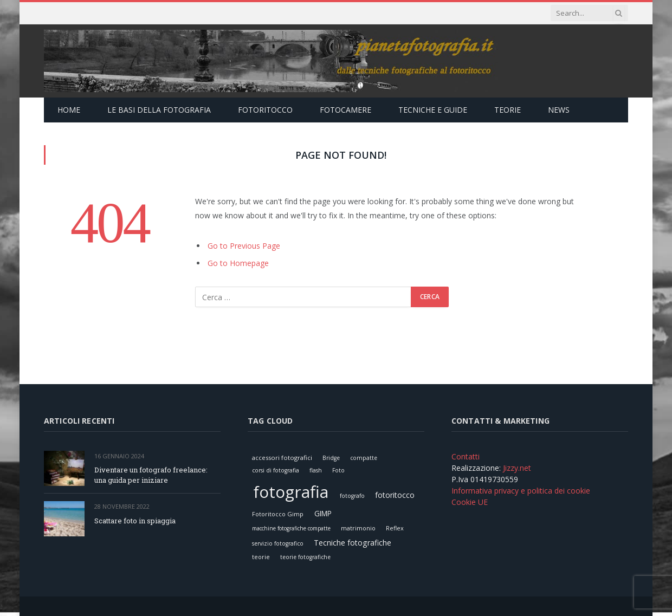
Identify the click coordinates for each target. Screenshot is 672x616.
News (559, 110)
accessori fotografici (282, 458)
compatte (364, 458)
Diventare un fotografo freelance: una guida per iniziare (151, 475)
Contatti (466, 456)
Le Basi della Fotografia (159, 110)
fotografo (352, 496)
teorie (261, 557)
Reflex (395, 528)
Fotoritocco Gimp (278, 514)
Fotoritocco (265, 110)
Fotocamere (345, 110)
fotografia (291, 492)
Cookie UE (470, 502)
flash (316, 470)
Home (69, 110)
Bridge (331, 458)
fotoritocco (395, 495)
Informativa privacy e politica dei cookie (521, 491)
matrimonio (358, 528)
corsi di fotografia (276, 470)
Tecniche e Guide (433, 110)
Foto (338, 470)
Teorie (508, 110)
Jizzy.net (517, 468)
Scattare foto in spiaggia (135, 521)
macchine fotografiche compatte (291, 528)
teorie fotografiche (305, 557)
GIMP (323, 513)
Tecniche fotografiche (353, 543)
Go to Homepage (238, 263)
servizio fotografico (278, 543)
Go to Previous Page (244, 246)
